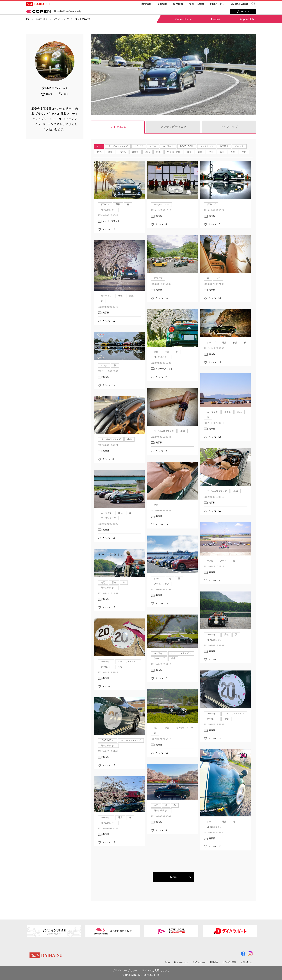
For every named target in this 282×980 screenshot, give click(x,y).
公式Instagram (199, 962)
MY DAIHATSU (239, 4)
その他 (122, 152)
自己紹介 (224, 146)
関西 (200, 152)
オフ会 (153, 146)
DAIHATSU (38, 4)
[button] (254, 4)
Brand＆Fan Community (54, 11)
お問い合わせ (217, 4)
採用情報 (178, 4)
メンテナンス (207, 146)
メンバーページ (61, 19)
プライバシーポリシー (125, 970)
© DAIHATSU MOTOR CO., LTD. (141, 975)
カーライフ (168, 146)
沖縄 (244, 152)
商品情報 (146, 4)
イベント (239, 146)
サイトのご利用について (156, 970)
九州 (233, 152)
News (167, 962)
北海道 (135, 152)
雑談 (110, 152)
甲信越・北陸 (174, 152)
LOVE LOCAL (187, 146)
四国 (222, 152)
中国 (211, 152)
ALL (99, 146)
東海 (189, 152)
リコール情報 (196, 4)
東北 (147, 152)
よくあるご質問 (229, 962)
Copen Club (41, 19)
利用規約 (214, 962)
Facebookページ (181, 962)
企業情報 (162, 4)
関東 (158, 152)
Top (28, 19)
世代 (99, 152)
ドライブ (139, 146)
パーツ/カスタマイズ (118, 146)
